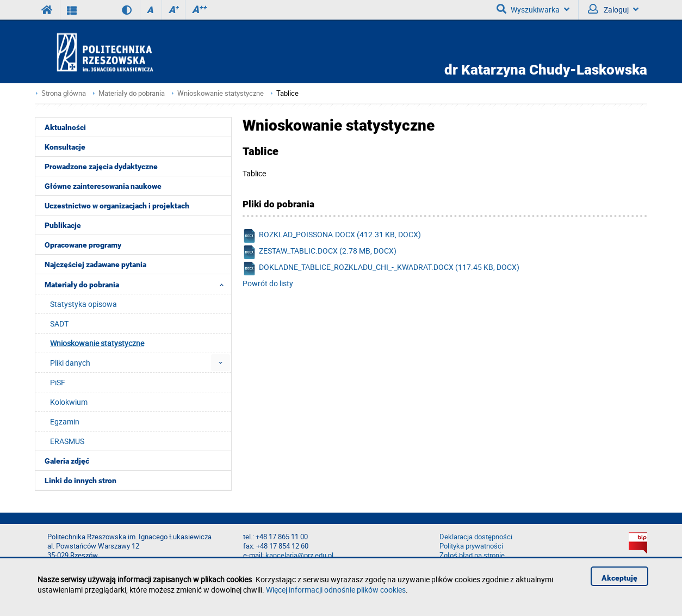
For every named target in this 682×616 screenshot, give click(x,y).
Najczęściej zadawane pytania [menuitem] (95, 264)
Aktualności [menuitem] (65, 127)
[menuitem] (221, 363)
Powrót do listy (268, 283)
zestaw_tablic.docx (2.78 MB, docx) (320, 252)
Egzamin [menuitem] (65, 421)
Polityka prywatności (471, 546)
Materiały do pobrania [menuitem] (137, 284)
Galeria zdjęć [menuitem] (67, 461)
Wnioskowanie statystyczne (221, 93)
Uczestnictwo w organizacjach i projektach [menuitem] (117, 206)
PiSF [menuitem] (58, 382)
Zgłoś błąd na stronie (472, 555)
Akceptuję (619, 578)
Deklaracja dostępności (476, 537)
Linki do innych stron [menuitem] (80, 481)
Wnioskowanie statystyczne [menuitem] (97, 343)
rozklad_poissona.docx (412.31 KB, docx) (332, 236)
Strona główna (64, 93)
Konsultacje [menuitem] (65, 147)
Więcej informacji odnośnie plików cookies (336, 590)
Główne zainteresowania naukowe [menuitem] (103, 186)
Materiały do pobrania (132, 93)
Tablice (287, 93)
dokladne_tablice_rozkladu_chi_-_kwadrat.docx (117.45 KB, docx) (381, 269)
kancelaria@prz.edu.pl (299, 555)
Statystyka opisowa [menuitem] (83, 304)
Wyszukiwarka (533, 9)
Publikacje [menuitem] (63, 225)
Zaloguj (613, 9)
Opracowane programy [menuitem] (83, 245)
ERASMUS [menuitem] (67, 441)
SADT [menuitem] (59, 324)
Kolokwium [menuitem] (69, 402)
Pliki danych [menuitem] (70, 363)
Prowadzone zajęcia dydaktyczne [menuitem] (101, 167)
